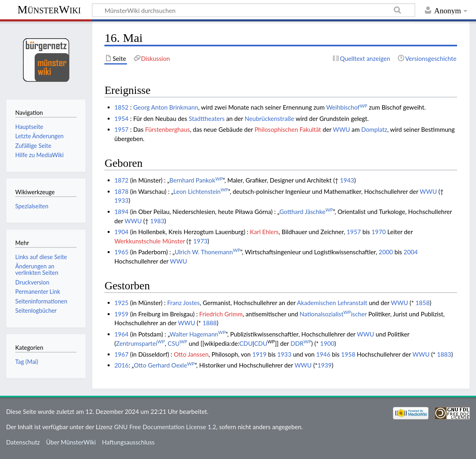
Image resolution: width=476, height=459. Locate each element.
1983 (157, 221)
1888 (209, 323)
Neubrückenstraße (269, 118)
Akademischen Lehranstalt (332, 303)
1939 (325, 365)
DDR (301, 343)
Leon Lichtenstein (201, 191)
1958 (348, 354)
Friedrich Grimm (221, 314)
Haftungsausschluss (128, 442)
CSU (177, 343)
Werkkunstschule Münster (150, 241)
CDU (246, 343)
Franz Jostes (184, 303)
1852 (122, 107)
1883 (444, 354)
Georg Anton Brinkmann (166, 107)
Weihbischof (347, 107)
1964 (122, 334)
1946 (323, 354)
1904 (122, 232)
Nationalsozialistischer (333, 314)
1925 (122, 303)
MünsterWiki (49, 9)
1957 (122, 129)
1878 (122, 191)
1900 (327, 343)
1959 (122, 314)
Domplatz (374, 129)
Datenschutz (23, 442)
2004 (411, 252)
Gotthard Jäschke (306, 212)
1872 (122, 180)
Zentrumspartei (140, 343)
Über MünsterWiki (71, 442)
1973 (201, 241)
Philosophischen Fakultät (288, 129)
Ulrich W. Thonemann (207, 252)
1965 (122, 252)
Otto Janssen (191, 354)
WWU (342, 129)
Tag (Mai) (27, 362)
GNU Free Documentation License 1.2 (165, 427)
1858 (423, 303)
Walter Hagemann (198, 334)
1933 (122, 200)
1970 (379, 232)
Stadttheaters (207, 118)
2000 (386, 252)
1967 (122, 354)
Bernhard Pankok (196, 180)
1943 (347, 180)
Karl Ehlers (264, 232)
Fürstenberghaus (167, 129)
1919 (259, 354)
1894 (122, 212)
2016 (122, 365)
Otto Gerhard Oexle (164, 365)
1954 (122, 118)
